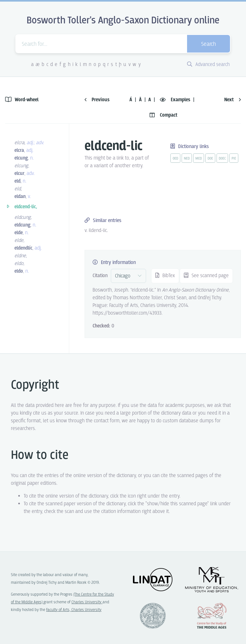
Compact (164, 115)
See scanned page (206, 276)
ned (187, 159)
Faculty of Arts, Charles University (74, 610)
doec (222, 159)
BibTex (165, 276)
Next (233, 100)
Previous (97, 100)
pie (234, 159)
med (199, 159)
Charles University (87, 602)
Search (209, 44)
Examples (176, 100)
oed (175, 159)
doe (210, 159)
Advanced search (208, 65)
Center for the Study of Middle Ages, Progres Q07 (212, 616)
